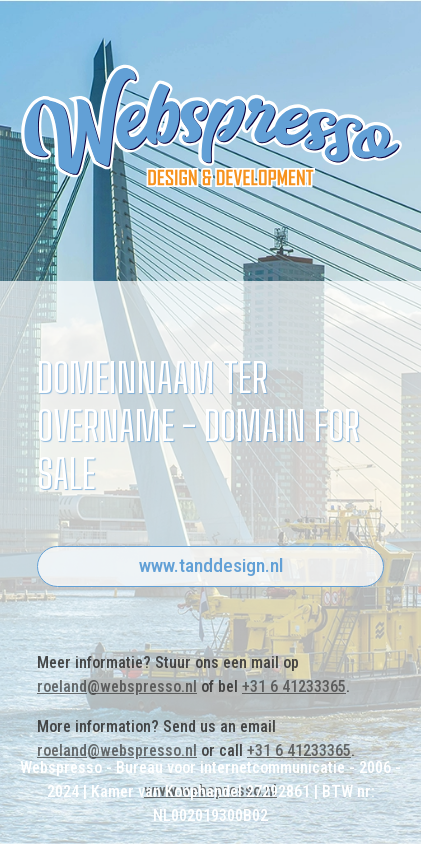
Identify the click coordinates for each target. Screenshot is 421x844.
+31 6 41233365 (294, 686)
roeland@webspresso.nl (117, 686)
